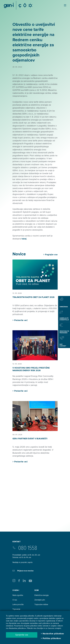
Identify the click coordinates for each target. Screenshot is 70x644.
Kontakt (17, 542)
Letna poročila (18, 604)
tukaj (24, 239)
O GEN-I (16, 590)
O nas (15, 600)
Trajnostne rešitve (41, 604)
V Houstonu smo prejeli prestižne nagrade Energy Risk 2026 (31, 369)
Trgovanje (16, 609)
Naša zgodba (18, 595)
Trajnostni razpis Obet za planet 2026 (33, 297)
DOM (37, 590)
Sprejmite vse (22, 635)
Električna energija (42, 595)
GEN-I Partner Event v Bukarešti (30, 439)
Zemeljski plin (40, 600)
